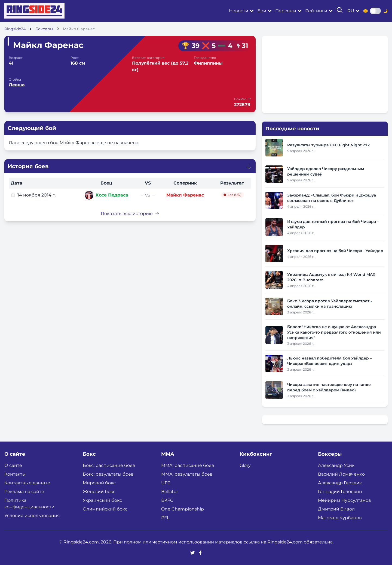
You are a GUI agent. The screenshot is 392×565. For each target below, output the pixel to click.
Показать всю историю (130, 214)
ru (351, 11)
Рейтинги (316, 11)
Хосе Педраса (112, 195)
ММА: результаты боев (187, 474)
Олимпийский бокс (105, 509)
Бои (262, 11)
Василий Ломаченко (341, 474)
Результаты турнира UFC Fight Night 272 (328, 145)
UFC (166, 483)
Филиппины (208, 63)
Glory (245, 465)
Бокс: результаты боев (108, 474)
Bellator (170, 492)
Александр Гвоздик (340, 483)
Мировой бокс (99, 483)
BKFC (167, 500)
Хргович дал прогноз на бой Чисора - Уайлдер (335, 251)
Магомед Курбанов (340, 518)
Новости (239, 11)
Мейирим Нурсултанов (344, 500)
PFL (165, 518)
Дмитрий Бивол (336, 509)
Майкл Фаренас (185, 195)
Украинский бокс (102, 500)
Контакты (15, 474)
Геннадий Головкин (340, 492)
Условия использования (32, 516)
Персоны (286, 11)
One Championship (183, 509)
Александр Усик (336, 465)
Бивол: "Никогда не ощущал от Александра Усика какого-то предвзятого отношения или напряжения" (334, 332)
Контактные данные (27, 483)
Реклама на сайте (24, 492)
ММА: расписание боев (188, 465)
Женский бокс (99, 492)
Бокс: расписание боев (109, 465)
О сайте (13, 465)
